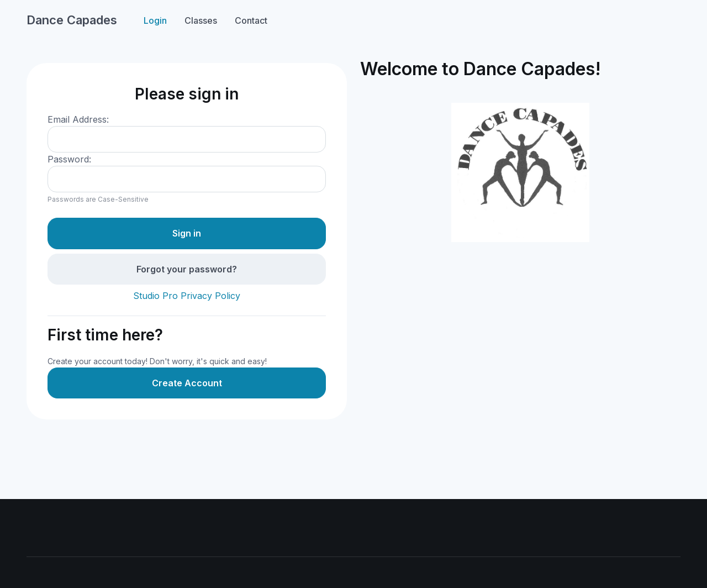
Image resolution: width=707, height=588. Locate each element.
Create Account (187, 383)
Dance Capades (72, 20)
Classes (201, 20)
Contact (251, 20)
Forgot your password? (187, 269)
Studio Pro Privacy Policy (187, 296)
